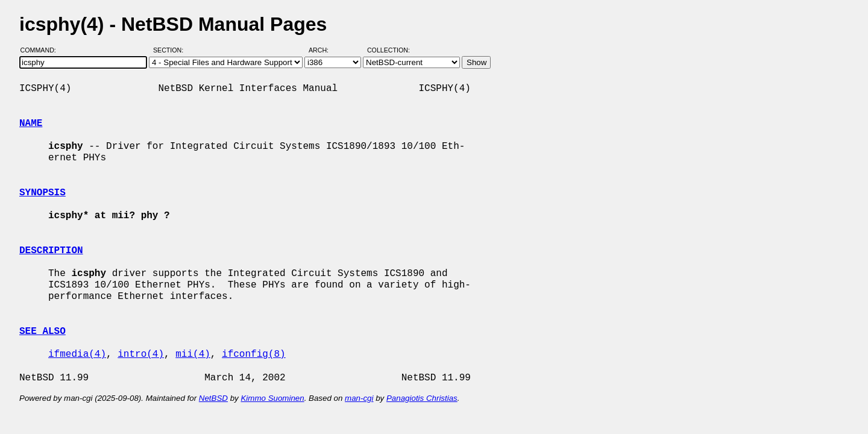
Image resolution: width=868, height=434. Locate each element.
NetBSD (213, 398)
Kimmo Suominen (272, 398)
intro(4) (141, 354)
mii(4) (193, 354)
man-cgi (359, 398)
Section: (171, 50)
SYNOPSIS (42, 193)
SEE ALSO (42, 332)
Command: (42, 50)
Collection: (388, 50)
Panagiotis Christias (422, 398)
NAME (31, 124)
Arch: (324, 50)
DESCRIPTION (51, 251)
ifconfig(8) (254, 354)
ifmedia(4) (77, 354)
